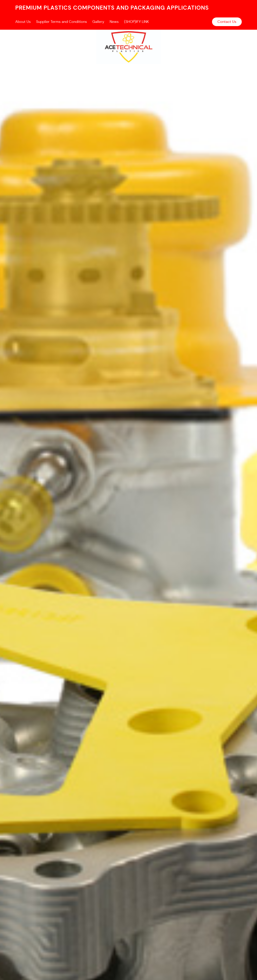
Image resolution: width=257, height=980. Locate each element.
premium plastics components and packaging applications (112, 8)
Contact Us (227, 22)
